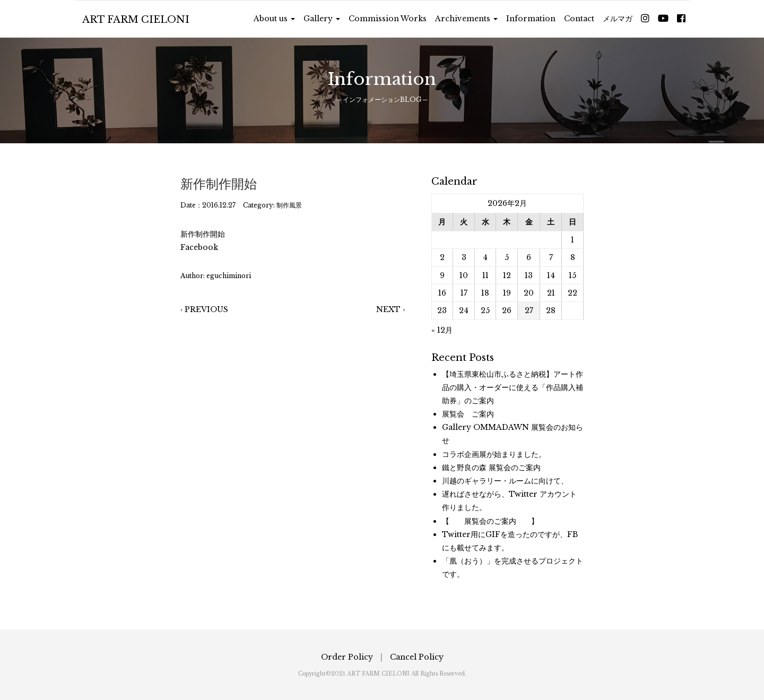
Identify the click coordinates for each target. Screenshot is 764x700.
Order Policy (347, 657)
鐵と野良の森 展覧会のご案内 (491, 468)
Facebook (199, 247)
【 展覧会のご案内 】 (490, 521)
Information (531, 19)
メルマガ (618, 19)
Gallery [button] (322, 19)
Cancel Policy (417, 657)
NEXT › (390, 309)
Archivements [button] (466, 19)
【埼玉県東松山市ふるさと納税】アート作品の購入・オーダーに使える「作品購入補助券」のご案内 (513, 387)
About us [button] (274, 19)
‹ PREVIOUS (204, 309)
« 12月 (442, 330)
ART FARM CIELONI (136, 20)
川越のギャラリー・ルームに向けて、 (505, 481)
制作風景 (289, 205)
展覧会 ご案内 (468, 414)
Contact (579, 19)
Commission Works (388, 19)
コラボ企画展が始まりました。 (494, 454)
